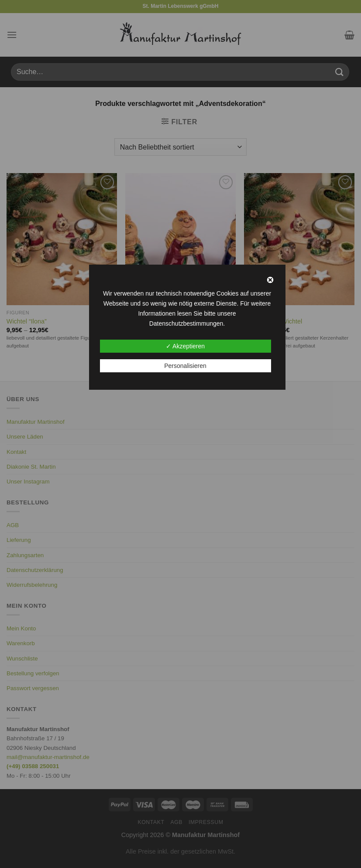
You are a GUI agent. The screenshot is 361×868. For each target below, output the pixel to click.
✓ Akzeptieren (185, 346)
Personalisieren (185, 366)
